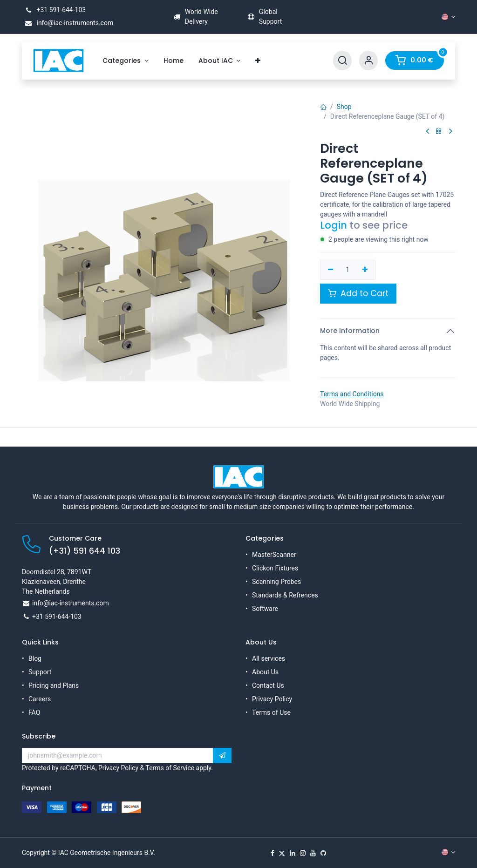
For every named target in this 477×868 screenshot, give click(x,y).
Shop (344, 107)
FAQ (34, 712)
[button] (222, 756)
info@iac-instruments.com (68, 23)
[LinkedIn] (293, 853)
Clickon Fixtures (275, 568)
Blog (35, 658)
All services (269, 658)
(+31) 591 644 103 (85, 551)
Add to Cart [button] (358, 293)
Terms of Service (170, 768)
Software (265, 609)
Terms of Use (271, 712)
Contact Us (268, 685)
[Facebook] (273, 853)
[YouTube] (313, 853)
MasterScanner (274, 555)
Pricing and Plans (54, 685)
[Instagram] (303, 853)
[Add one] (365, 270)
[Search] (342, 61)
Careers (40, 699)
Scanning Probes (276, 582)
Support (40, 672)
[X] (282, 853)
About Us (265, 672)
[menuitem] (126, 61)
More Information (350, 331)
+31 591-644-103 (54, 10)
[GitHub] (323, 853)
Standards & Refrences (285, 595)
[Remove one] (330, 270)
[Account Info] (368, 61)
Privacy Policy (272, 699)
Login (334, 225)
